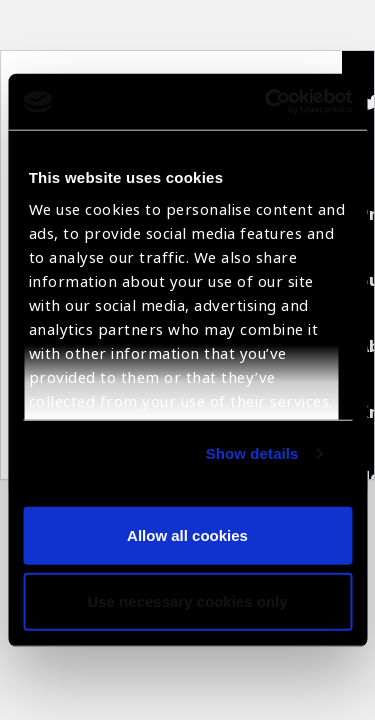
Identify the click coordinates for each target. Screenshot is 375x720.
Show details (252, 453)
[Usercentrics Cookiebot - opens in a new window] (267, 102)
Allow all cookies (187, 535)
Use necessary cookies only (187, 600)
